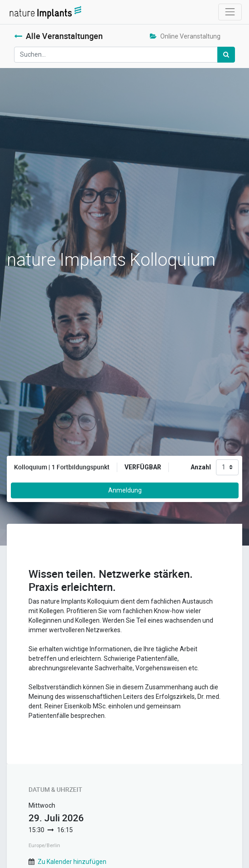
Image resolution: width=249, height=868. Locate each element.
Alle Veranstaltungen (58, 36)
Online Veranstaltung (185, 36)
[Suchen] (226, 55)
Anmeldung (125, 490)
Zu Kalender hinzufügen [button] (72, 862)
